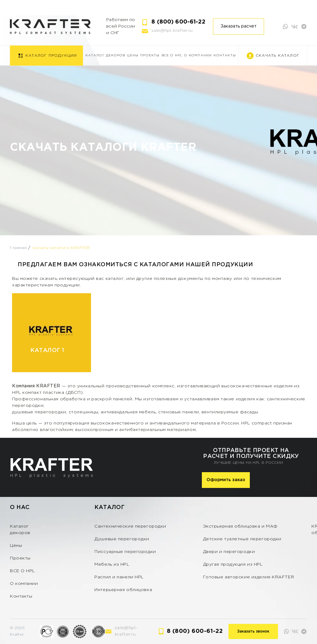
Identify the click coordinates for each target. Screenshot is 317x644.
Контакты (225, 56)
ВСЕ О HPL (172, 56)
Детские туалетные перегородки (242, 539)
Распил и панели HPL (119, 577)
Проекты (150, 56)
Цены (133, 56)
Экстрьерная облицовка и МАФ (240, 526)
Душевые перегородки (122, 539)
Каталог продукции (51, 56)
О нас (20, 507)
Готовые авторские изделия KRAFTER (249, 577)
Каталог (109, 507)
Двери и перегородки (229, 552)
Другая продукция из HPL (233, 564)
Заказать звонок (253, 631)
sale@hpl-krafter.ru (172, 31)
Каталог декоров (105, 56)
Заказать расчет (239, 26)
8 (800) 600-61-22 (178, 22)
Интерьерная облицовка (123, 590)
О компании (198, 56)
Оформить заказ (226, 480)
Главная (18, 248)
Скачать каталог (278, 56)
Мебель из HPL (112, 564)
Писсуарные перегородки (125, 552)
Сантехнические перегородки (130, 526)
